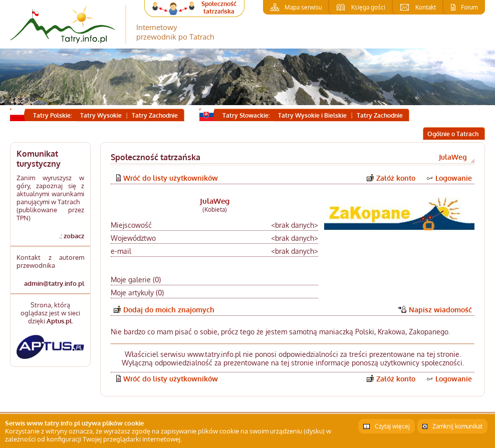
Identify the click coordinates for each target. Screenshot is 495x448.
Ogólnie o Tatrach (453, 134)
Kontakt (426, 7)
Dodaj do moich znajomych (169, 310)
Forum (469, 7)
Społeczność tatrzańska (219, 8)
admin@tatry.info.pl (54, 283)
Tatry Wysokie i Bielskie (312, 115)
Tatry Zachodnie (155, 115)
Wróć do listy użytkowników (171, 178)
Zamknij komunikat (457, 426)
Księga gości (368, 7)
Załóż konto (396, 178)
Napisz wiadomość (440, 310)
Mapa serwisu (303, 7)
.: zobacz (72, 236)
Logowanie (454, 178)
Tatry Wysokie (101, 115)
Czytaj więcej (392, 426)
